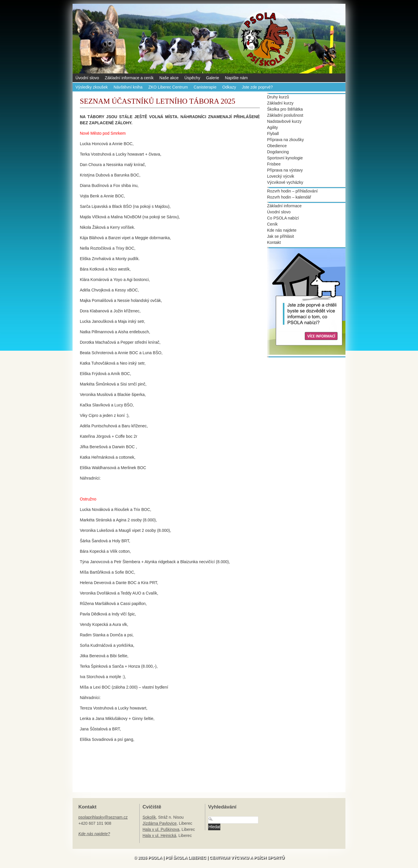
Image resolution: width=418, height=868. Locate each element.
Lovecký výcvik (281, 176)
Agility (272, 127)
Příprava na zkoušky (285, 140)
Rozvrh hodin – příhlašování (292, 191)
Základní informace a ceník (129, 78)
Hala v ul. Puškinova (161, 829)
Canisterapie (205, 87)
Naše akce (169, 78)
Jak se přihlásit (281, 236)
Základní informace (284, 206)
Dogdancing (278, 152)
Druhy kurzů (278, 97)
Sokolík (149, 817)
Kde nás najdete (282, 230)
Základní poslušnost (285, 115)
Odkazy (229, 87)
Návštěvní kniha (128, 87)
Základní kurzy (280, 103)
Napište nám (236, 78)
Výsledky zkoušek (92, 87)
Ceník (272, 224)
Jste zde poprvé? (257, 87)
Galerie (213, 78)
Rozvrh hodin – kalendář (289, 197)
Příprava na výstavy (285, 170)
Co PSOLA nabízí (283, 218)
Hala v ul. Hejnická (159, 835)
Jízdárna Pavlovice (160, 823)
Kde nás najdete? (94, 834)
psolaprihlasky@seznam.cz (103, 817)
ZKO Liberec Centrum (168, 87)
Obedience (277, 146)
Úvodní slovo (87, 78)
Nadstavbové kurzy (284, 121)
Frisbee (274, 164)
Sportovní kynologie (285, 158)
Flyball (273, 134)
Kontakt (274, 242)
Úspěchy (192, 78)
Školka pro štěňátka (285, 109)
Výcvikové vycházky (285, 182)
